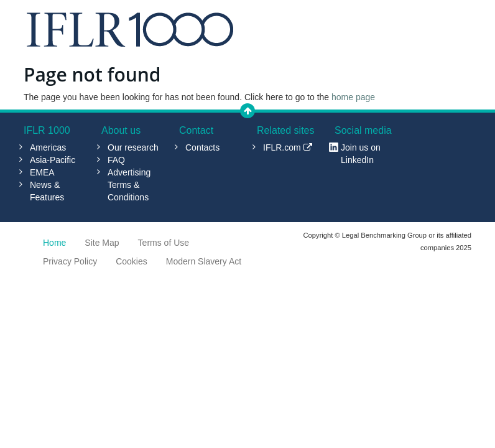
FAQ (116, 160)
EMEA (42, 172)
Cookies (132, 261)
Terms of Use (164, 243)
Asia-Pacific (53, 160)
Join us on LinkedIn (361, 154)
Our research (133, 147)
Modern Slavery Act (204, 261)
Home (54, 243)
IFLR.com (288, 147)
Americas (48, 147)
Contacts (202, 147)
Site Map (102, 243)
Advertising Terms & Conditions (129, 185)
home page (353, 97)
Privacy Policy (70, 261)
